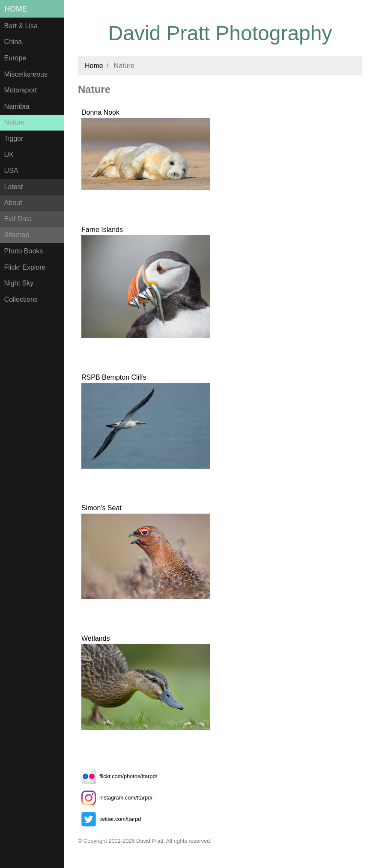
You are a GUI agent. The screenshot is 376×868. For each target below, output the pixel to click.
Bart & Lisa (21, 26)
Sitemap (17, 235)
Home (16, 9)
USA (11, 171)
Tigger (14, 138)
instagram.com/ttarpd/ (115, 798)
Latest (14, 187)
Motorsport (21, 90)
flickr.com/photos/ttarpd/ (118, 776)
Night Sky (19, 283)
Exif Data (18, 219)
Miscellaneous (26, 74)
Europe (15, 58)
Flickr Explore (25, 267)
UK (9, 155)
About (13, 203)
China (13, 42)
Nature (15, 122)
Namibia (17, 106)
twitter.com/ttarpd (109, 819)
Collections (21, 299)
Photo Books (24, 251)
